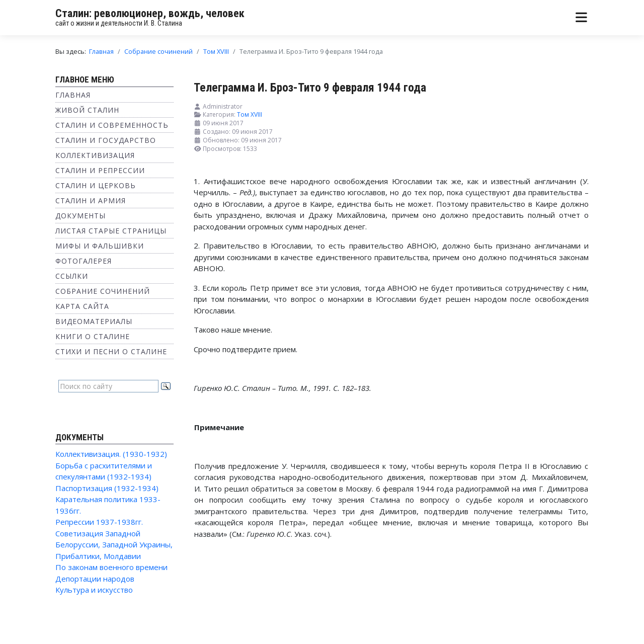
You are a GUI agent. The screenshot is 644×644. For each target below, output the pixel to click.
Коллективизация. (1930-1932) (111, 454)
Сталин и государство (106, 140)
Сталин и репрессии (100, 170)
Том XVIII (250, 114)
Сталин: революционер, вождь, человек (150, 13)
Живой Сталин (87, 110)
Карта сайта (82, 306)
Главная (73, 95)
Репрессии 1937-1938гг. (99, 522)
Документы (80, 216)
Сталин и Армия (91, 200)
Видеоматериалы (94, 321)
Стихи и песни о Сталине (111, 351)
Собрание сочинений (103, 291)
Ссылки (72, 276)
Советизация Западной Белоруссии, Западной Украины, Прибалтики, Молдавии (114, 545)
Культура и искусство (94, 590)
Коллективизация (95, 155)
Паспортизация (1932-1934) (107, 488)
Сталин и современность (112, 125)
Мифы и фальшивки (100, 246)
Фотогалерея (84, 261)
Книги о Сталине (93, 336)
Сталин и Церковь (96, 185)
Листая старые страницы (111, 231)
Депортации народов (95, 579)
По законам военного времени (111, 567)
